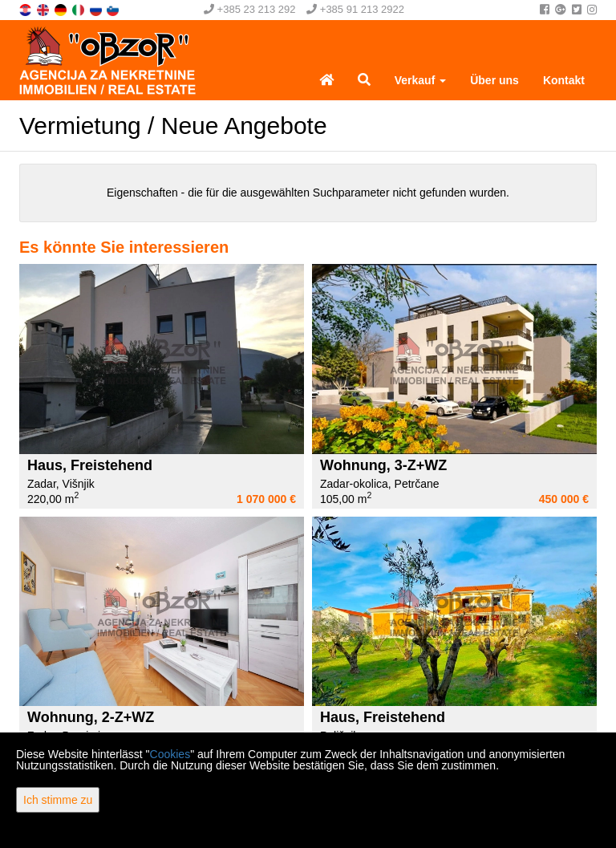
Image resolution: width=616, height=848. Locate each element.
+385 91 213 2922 (355, 9)
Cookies (170, 754)
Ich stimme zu (58, 800)
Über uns (494, 80)
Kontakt (564, 80)
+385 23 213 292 (250, 9)
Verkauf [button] (420, 80)
